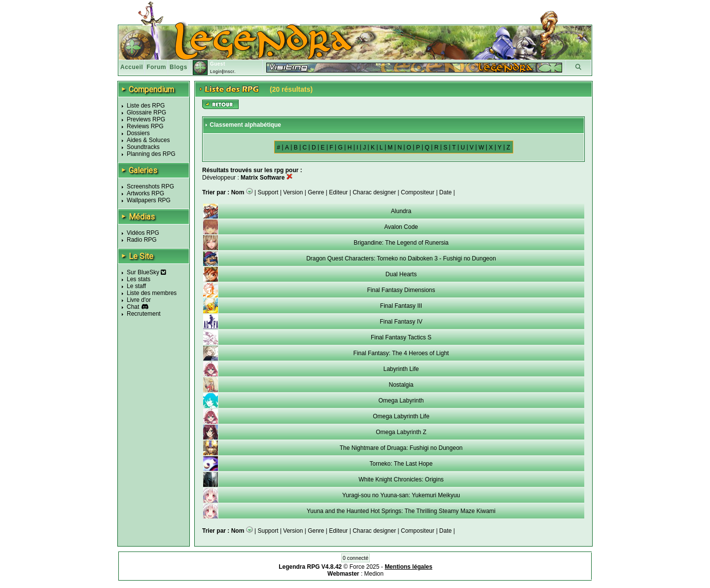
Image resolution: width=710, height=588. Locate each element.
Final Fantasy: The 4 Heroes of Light (401, 353)
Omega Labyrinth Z (401, 432)
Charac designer (374, 192)
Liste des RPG (146, 106)
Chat (133, 307)
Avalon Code (401, 227)
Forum (156, 67)
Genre (316, 192)
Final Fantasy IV (401, 322)
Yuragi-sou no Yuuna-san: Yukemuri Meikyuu (401, 495)
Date (445, 192)
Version (293, 192)
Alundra (401, 211)
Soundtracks (143, 147)
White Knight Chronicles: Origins (401, 479)
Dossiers (138, 133)
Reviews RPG (145, 126)
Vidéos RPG (143, 233)
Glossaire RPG (146, 112)
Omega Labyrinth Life (401, 416)
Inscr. (230, 72)
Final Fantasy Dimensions (401, 290)
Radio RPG (142, 240)
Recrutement (144, 314)
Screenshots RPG (150, 186)
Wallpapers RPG (149, 200)
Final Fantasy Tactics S (401, 337)
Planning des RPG (151, 154)
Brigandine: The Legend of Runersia (401, 243)
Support (268, 192)
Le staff (136, 286)
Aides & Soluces (148, 140)
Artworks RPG (145, 193)
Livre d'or (139, 300)
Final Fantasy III (401, 306)
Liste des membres (152, 293)
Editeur (338, 192)
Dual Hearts (401, 274)
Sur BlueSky (146, 272)
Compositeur (418, 192)
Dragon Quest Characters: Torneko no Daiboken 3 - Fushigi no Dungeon (401, 258)
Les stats (139, 279)
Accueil (132, 67)
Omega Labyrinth (401, 401)
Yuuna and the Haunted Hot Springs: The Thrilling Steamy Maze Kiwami (401, 511)
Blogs (178, 67)
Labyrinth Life (401, 369)
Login (216, 72)
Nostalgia (401, 385)
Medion (374, 574)
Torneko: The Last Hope (401, 464)
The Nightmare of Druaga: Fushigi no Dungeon (401, 448)
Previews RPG (146, 119)
